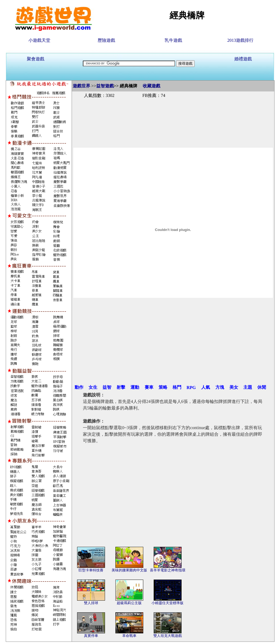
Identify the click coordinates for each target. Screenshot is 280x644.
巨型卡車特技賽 (91, 570)
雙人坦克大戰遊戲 (168, 636)
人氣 (206, 387)
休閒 (262, 387)
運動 (135, 387)
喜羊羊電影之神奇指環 (168, 570)
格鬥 (177, 387)
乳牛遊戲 (173, 40)
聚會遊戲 (36, 59)
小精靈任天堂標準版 (167, 603)
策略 (163, 387)
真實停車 (91, 636)
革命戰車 (129, 636)
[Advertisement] (173, 117)
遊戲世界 (81, 86)
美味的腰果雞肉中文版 (129, 570)
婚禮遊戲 (243, 59)
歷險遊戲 (106, 40)
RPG (191, 388)
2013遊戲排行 (240, 40)
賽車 (149, 387)
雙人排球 (91, 603)
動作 (79, 387)
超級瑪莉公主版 (129, 603)
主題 (248, 387)
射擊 (121, 387)
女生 (93, 387)
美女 (234, 387)
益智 (107, 387)
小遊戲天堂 (39, 40)
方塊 (220, 387)
